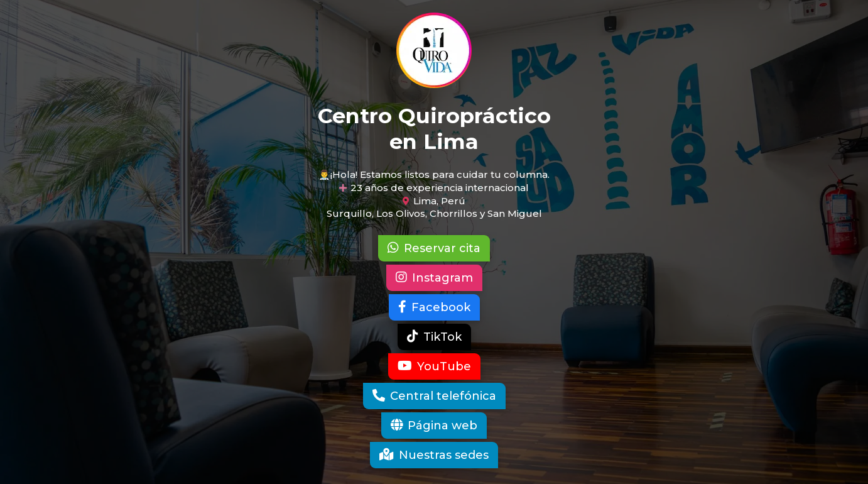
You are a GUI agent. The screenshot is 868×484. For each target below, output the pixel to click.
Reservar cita (434, 248)
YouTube (434, 366)
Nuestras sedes (434, 455)
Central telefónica (434, 396)
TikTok (434, 337)
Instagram (434, 278)
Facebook (434, 307)
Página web (434, 426)
